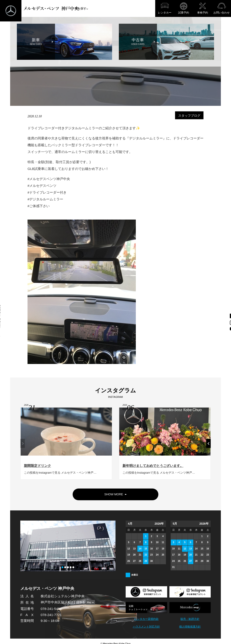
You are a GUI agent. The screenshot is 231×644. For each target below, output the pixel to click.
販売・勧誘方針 (190, 619)
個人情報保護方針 (190, 627)
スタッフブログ (189, 116)
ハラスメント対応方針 (146, 627)
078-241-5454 (51, 609)
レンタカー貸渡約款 (146, 619)
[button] (208, 445)
